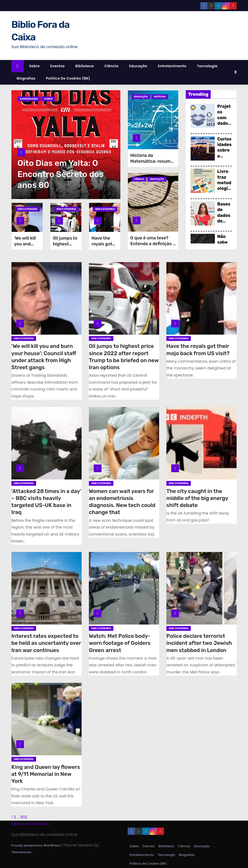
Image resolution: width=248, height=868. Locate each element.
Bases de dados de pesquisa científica (224, 224)
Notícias (160, 97)
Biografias (26, 78)
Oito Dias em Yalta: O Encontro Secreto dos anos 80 (60, 174)
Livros (48, 99)
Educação (138, 66)
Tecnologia (207, 66)
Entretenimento (172, 66)
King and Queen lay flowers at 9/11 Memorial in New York (46, 774)
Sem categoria (28, 209)
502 (24, 817)
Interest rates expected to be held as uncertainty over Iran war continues (46, 643)
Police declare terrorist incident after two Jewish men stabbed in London (199, 643)
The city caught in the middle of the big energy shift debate (197, 498)
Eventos (58, 66)
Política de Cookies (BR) (68, 78)
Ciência (111, 66)
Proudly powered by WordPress (36, 845)
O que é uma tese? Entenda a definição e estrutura (153, 244)
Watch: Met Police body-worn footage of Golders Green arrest (120, 643)
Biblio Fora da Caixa (31, 824)
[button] (236, 72)
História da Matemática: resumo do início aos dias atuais (152, 164)
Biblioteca (85, 66)
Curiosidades (29, 99)
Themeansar (21, 852)
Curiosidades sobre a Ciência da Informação (224, 159)
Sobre (34, 66)
